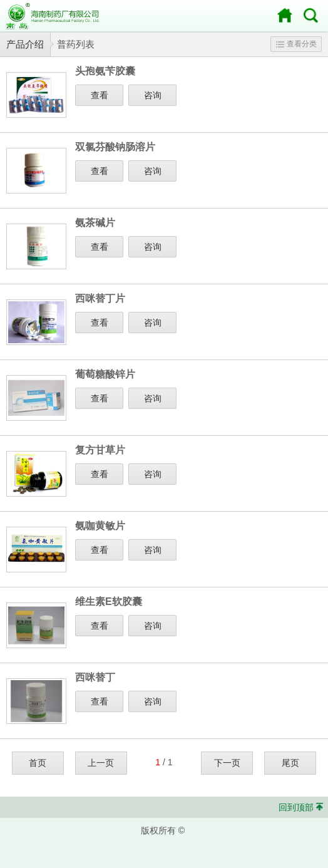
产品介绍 (25, 44)
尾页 (290, 763)
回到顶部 (296, 807)
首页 (38, 763)
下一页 (227, 763)
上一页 (101, 763)
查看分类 (296, 44)
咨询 (153, 95)
